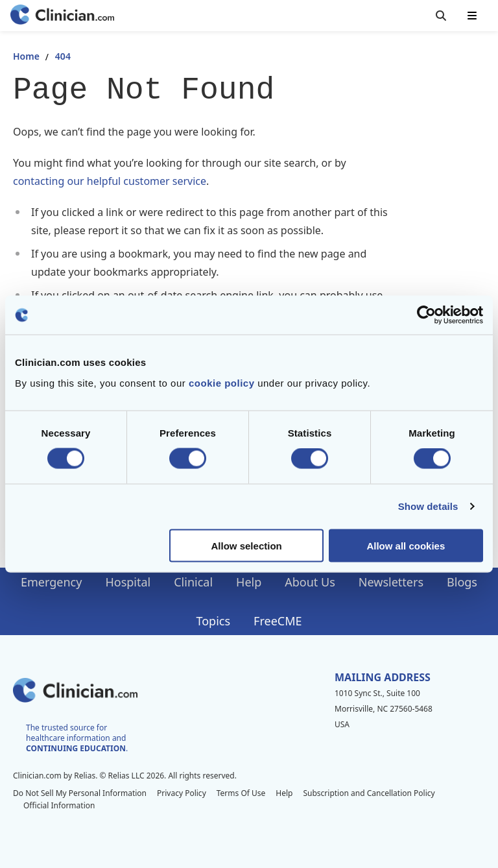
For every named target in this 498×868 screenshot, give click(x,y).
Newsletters (391, 582)
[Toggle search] (441, 16)
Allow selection (247, 545)
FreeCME (278, 621)
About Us (310, 582)
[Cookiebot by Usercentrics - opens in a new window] (426, 315)
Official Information (59, 805)
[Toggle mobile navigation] (472, 16)
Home (26, 56)
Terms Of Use (241, 793)
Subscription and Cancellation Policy (369, 793)
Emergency (51, 582)
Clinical (193, 582)
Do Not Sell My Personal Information (80, 793)
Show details (428, 506)
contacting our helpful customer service (110, 181)
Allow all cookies (406, 545)
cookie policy (222, 382)
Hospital (128, 582)
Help (249, 582)
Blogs (462, 582)
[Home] (62, 16)
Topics (213, 621)
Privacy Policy (182, 793)
